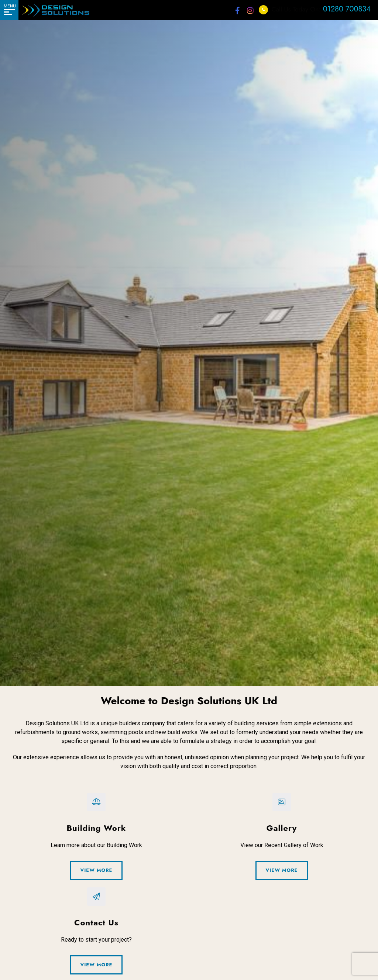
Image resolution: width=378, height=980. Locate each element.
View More (97, 870)
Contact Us (51, 381)
